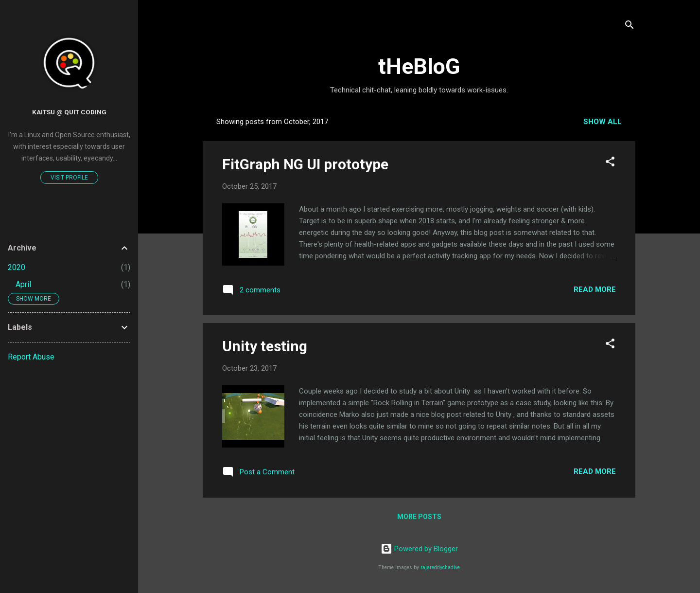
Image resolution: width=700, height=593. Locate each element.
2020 (17, 267)
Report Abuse (31, 357)
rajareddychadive (440, 567)
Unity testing (265, 346)
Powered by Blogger (419, 549)
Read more (595, 289)
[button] (610, 163)
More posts (419, 517)
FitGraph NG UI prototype (305, 164)
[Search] (630, 27)
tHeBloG (419, 66)
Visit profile (69, 178)
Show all (603, 122)
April (23, 284)
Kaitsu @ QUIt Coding (69, 112)
